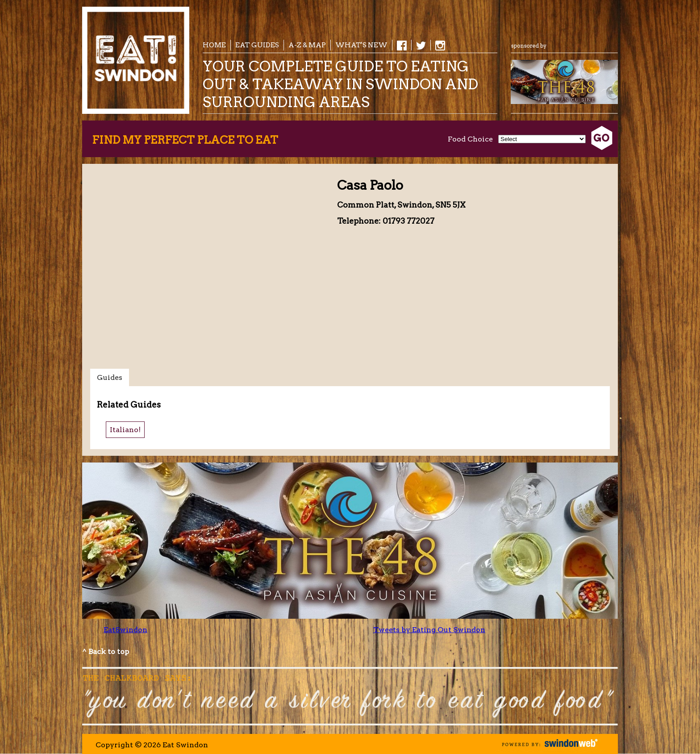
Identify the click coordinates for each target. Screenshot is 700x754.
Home (214, 45)
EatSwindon (125, 630)
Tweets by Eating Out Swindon (429, 630)
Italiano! (125, 430)
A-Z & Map (307, 45)
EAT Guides (257, 45)
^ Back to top (106, 652)
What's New (361, 45)
